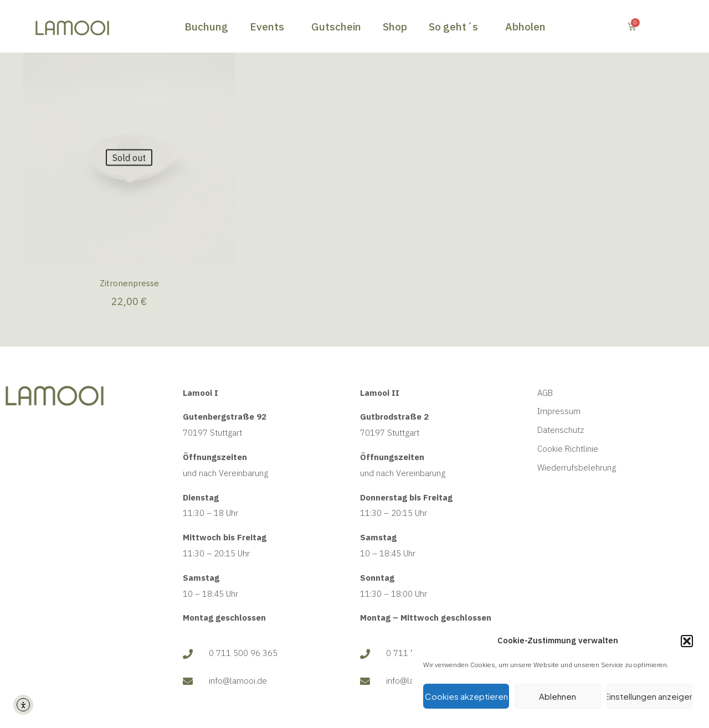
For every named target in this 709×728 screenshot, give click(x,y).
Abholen (525, 27)
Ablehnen (558, 696)
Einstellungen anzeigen (649, 696)
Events (270, 27)
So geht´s (456, 27)
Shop (395, 27)
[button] (687, 641)
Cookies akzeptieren (466, 696)
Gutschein (336, 27)
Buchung (206, 27)
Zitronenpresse (129, 283)
